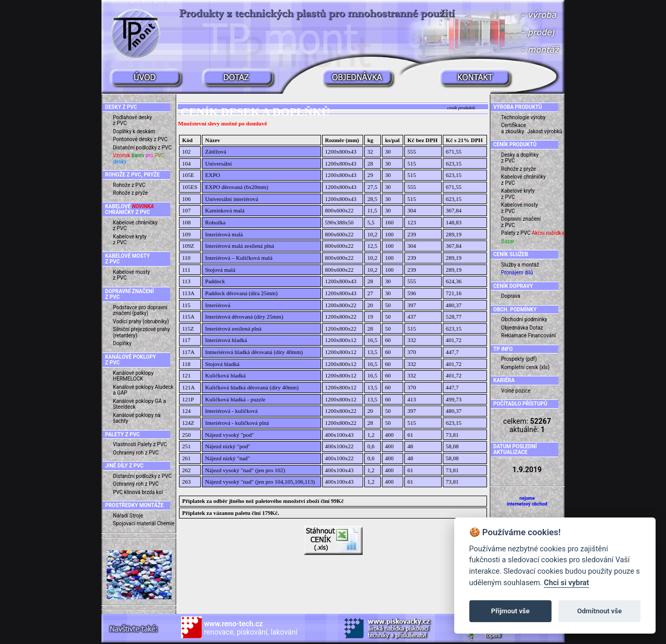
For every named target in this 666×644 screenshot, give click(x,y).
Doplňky (122, 343)
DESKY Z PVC (121, 107)
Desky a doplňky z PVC (520, 158)
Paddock (215, 281)
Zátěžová (215, 151)
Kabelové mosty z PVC (131, 275)
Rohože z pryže (130, 193)
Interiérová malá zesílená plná (239, 246)
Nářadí (120, 516)
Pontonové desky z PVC (140, 139)
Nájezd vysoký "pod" (229, 435)
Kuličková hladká (225, 375)
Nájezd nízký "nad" (227, 458)
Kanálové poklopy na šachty (137, 418)
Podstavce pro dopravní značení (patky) (140, 311)
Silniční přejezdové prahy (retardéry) (142, 332)
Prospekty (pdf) (519, 359)
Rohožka (215, 222)
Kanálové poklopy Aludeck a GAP (143, 390)
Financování (542, 336)
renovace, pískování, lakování (251, 628)
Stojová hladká (222, 364)
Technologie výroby (523, 117)
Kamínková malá (225, 210)
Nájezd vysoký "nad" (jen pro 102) (245, 470)
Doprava (511, 296)
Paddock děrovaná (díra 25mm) (241, 293)
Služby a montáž (520, 265)
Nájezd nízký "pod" (228, 446)
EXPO (213, 175)
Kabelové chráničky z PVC (135, 226)
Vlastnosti (125, 444)
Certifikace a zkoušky (514, 128)
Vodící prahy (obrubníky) (141, 321)
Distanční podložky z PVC (142, 148)
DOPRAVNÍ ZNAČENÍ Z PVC (130, 294)
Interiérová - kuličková (231, 411)
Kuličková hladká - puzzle (235, 399)
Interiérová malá (224, 234)
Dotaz (536, 328)
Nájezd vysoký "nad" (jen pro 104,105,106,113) (260, 482)
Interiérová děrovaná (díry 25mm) (244, 317)
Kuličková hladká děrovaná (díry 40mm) (252, 387)
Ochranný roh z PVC (136, 453)
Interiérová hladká (226, 340)
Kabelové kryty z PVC (130, 240)
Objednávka (515, 328)
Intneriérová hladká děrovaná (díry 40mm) (254, 352)
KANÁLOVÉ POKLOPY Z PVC (131, 360)
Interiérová (217, 305)
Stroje (136, 516)
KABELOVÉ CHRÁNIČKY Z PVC (130, 210)
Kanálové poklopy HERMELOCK (133, 376)
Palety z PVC (152, 444)
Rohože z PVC (129, 185)
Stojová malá (220, 270)
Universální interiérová (232, 199)
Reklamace (514, 336)
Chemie (166, 523)
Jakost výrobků (545, 131)
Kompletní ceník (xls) (525, 367)
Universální (218, 163)
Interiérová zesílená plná (233, 329)
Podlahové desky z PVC (132, 121)
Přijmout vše (510, 611)
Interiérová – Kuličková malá (239, 258)
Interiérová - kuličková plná (237, 423)
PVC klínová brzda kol (138, 492)
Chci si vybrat (566, 583)
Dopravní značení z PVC (521, 222)
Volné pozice (516, 391)
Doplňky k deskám (134, 131)
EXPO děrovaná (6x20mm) (236, 187)
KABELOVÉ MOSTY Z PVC (127, 259)
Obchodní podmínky (524, 319)
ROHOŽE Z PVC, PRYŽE (132, 175)
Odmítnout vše (599, 611)
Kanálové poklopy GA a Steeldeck (139, 404)
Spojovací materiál (134, 523)
